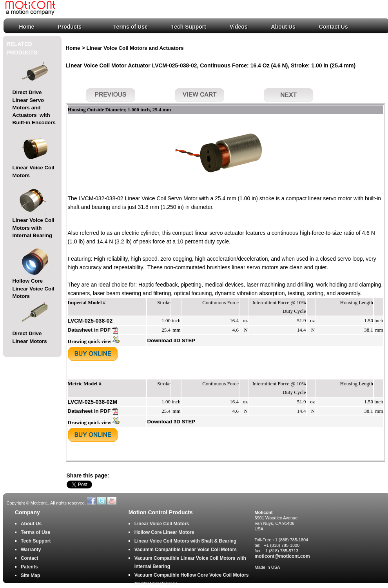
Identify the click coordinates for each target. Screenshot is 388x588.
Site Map (30, 575)
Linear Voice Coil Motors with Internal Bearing (34, 228)
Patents (29, 567)
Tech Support (189, 27)
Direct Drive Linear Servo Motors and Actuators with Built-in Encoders (34, 107)
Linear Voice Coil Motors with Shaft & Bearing (185, 541)
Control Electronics (156, 584)
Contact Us (334, 27)
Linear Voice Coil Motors (162, 524)
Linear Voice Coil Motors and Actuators (135, 48)
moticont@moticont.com (282, 556)
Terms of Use (131, 27)
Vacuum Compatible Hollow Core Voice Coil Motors (192, 575)
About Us (283, 27)
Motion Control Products (161, 513)
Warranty (31, 550)
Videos (239, 27)
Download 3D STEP (171, 340)
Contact (30, 558)
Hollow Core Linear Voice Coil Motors (34, 289)
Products (70, 27)
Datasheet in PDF (93, 330)
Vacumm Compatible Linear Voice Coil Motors (186, 550)
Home (27, 27)
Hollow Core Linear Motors (164, 532)
